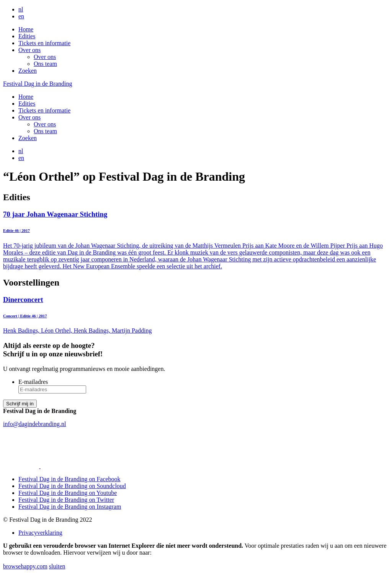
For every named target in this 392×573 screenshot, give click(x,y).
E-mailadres (33, 382)
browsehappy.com (25, 566)
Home (26, 29)
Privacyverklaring (40, 533)
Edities (27, 36)
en (21, 16)
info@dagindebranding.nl (34, 424)
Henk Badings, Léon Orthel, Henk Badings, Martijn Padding (196, 315)
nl (21, 9)
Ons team (45, 64)
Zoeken (28, 71)
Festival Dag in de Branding (38, 84)
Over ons (29, 50)
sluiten (57, 566)
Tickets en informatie (44, 43)
